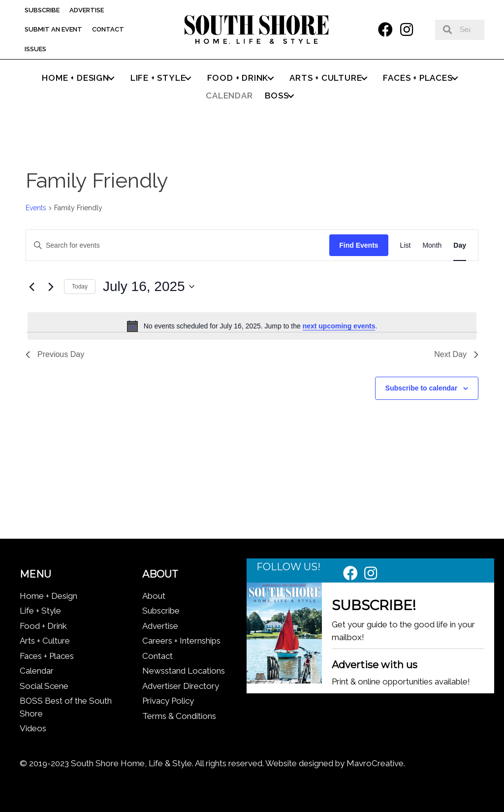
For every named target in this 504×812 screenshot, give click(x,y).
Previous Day (55, 354)
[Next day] (51, 287)
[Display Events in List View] (406, 245)
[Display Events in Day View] (460, 245)
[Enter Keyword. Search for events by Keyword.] (178, 245)
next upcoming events (339, 326)
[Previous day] (31, 287)
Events (36, 208)
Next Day (456, 354)
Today (80, 287)
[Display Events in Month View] (432, 245)
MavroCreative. (376, 763)
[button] (385, 30)
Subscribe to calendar (421, 388)
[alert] (252, 326)
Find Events (359, 245)
